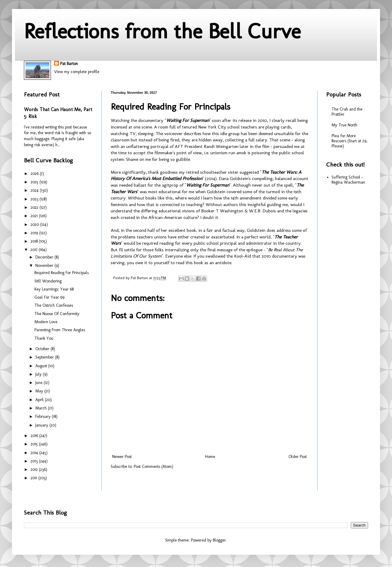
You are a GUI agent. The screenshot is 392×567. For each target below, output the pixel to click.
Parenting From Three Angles (60, 330)
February (44, 416)
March (42, 408)
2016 (35, 436)
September (45, 357)
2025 (35, 182)
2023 (35, 199)
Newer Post (122, 457)
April (40, 400)
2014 (35, 453)
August (42, 366)
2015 (35, 444)
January (42, 425)
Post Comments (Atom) (154, 467)
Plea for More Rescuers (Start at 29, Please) (350, 141)
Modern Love (46, 322)
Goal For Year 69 (49, 297)
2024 (35, 190)
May (40, 391)
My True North (344, 125)
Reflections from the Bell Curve (162, 31)
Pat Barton (69, 64)
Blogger (219, 540)
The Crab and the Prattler (347, 112)
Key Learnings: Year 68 (54, 289)
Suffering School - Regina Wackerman (348, 180)
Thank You (44, 338)
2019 (35, 233)
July (39, 374)
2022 (35, 207)
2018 (35, 241)
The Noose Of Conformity (57, 314)
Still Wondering (48, 281)
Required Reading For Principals (61, 273)
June (39, 383)
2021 (35, 216)
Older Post (298, 457)
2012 (35, 470)
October (43, 349)
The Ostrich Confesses (54, 305)
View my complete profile (77, 72)
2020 (35, 224)
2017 (35, 250)
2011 (34, 478)
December (45, 257)
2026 (35, 174)
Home (210, 457)
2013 (35, 461)
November (45, 266)
